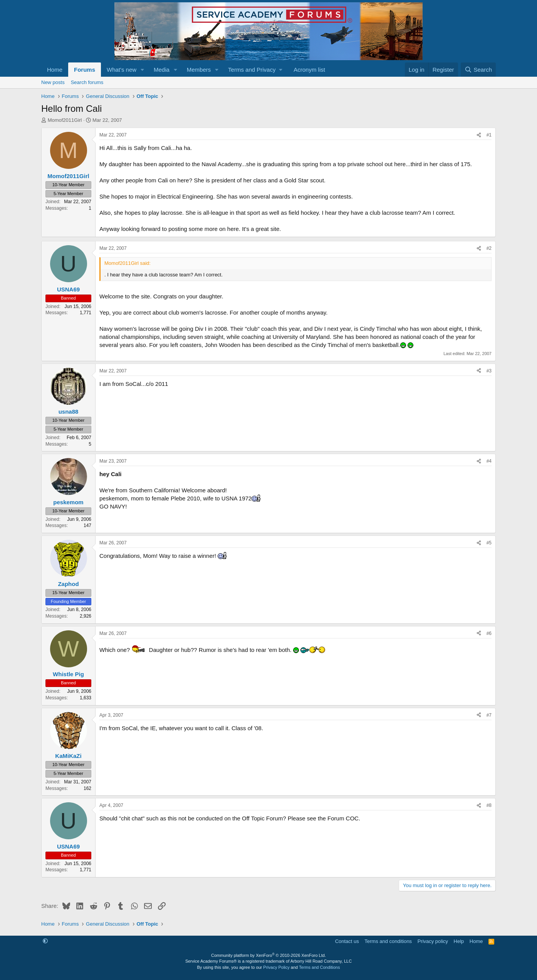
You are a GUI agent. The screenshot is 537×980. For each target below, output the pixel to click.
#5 (489, 543)
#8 (489, 805)
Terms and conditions (388, 941)
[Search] (478, 70)
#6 (489, 633)
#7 (489, 715)
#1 (489, 135)
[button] (143, 70)
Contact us (347, 941)
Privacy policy (433, 941)
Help (459, 941)
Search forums (87, 82)
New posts (53, 82)
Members (199, 70)
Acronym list (309, 70)
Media (162, 70)
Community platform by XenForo (268, 955)
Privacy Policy (276, 967)
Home (55, 70)
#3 (489, 371)
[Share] (479, 135)
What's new (122, 70)
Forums (85, 70)
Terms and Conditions (319, 967)
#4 (489, 461)
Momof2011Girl (65, 120)
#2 (489, 248)
